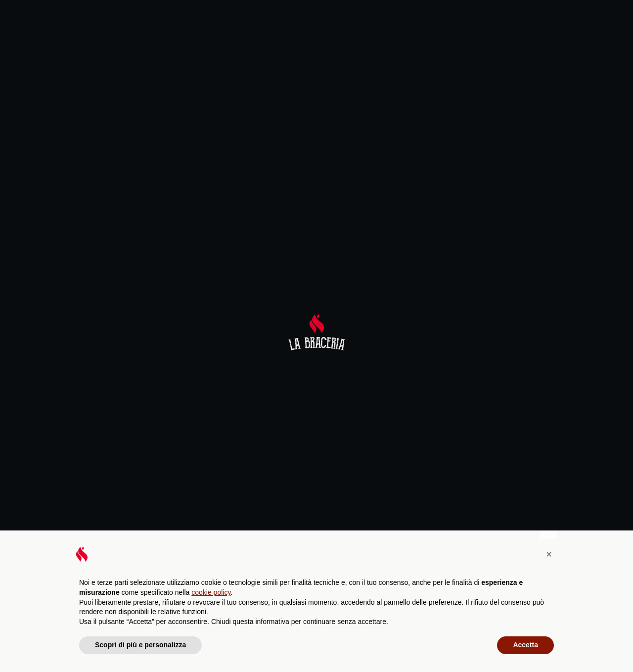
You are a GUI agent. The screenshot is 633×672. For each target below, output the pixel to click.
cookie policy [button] (211, 592)
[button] (549, 554)
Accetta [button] (525, 645)
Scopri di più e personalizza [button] (140, 645)
